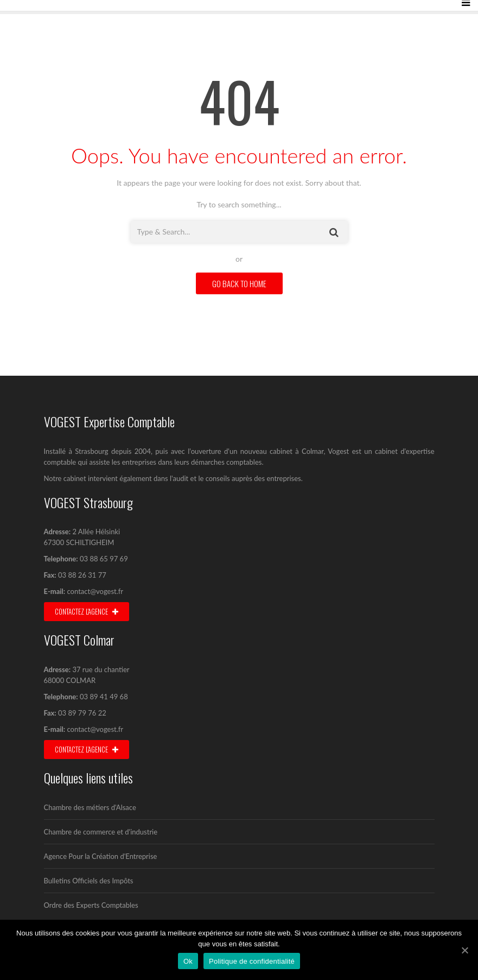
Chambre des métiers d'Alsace (90, 807)
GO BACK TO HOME (239, 283)
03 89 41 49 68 (104, 697)
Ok (188, 961)
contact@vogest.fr (95, 591)
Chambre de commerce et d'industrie (101, 832)
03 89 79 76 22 (81, 713)
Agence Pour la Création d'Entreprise (101, 856)
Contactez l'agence (87, 611)
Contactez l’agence (87, 749)
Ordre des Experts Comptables (91, 905)
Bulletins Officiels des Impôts (89, 881)
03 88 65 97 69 (104, 559)
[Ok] (464, 950)
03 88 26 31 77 (81, 575)
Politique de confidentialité (252, 961)
